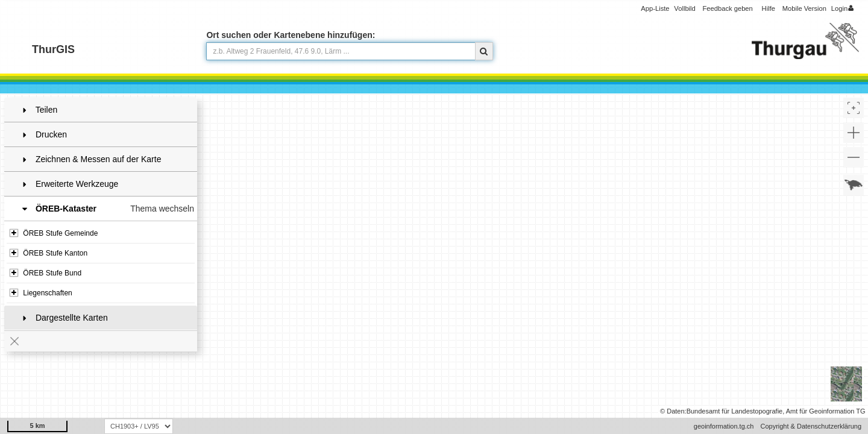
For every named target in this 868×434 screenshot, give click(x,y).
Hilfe (769, 8)
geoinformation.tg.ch (724, 426)
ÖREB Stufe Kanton (49, 253)
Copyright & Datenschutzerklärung (811, 426)
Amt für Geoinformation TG (826, 411)
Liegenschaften (41, 293)
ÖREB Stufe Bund (46, 273)
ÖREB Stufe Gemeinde (54, 233)
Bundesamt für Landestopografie (735, 411)
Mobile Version (804, 8)
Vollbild (684, 8)
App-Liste (655, 8)
